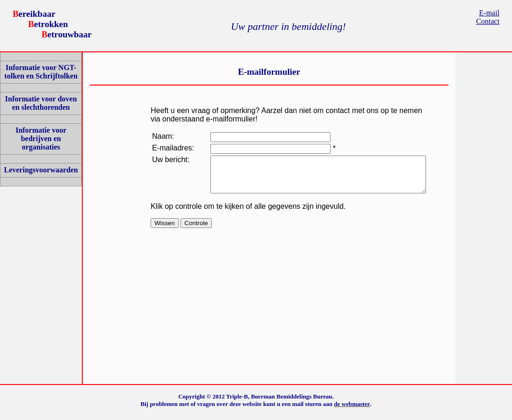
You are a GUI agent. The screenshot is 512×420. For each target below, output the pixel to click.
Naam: (163, 136)
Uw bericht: (164, 171)
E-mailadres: (169, 152)
